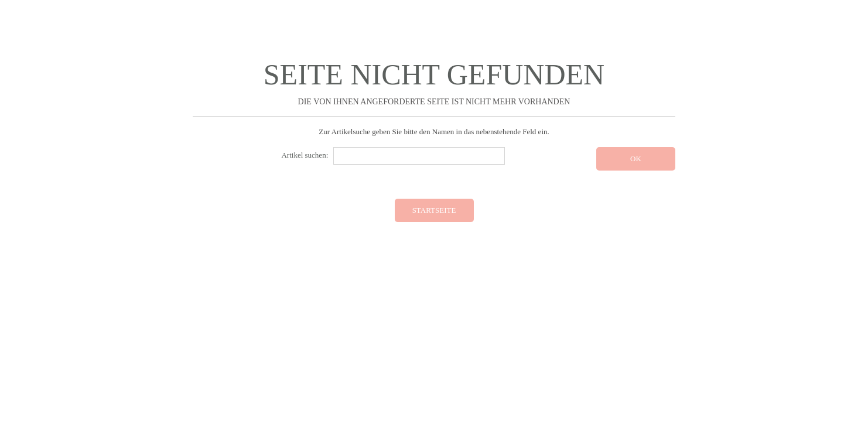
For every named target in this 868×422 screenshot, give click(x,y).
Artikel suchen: (305, 155)
